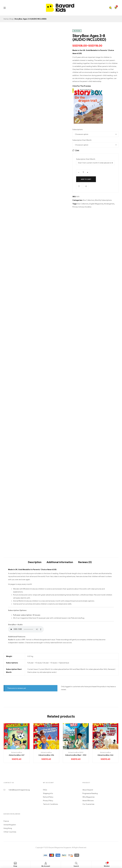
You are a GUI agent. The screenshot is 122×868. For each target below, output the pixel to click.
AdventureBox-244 (105, 755)
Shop (11, 19)
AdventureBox (17, 752)
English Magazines (96, 204)
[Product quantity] (83, 172)
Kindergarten (109, 204)
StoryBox (88, 207)
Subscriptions (78, 130)
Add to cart (86, 179)
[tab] (35, 561)
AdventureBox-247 (17, 755)
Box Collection (89, 200)
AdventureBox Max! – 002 (76, 755)
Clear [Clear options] (77, 150)
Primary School (78, 207)
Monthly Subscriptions (103, 200)
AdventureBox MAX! (76, 752)
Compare (86, 186)
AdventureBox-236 (46, 755)
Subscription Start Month (82, 140)
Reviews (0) (85, 562)
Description (35, 562)
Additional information (60, 562)
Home (6, 19)
